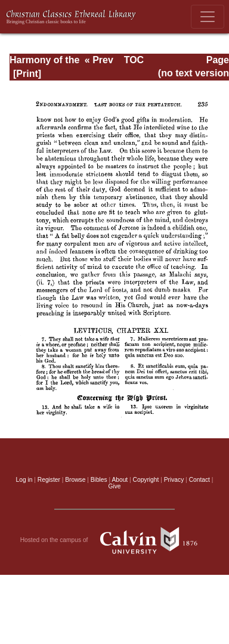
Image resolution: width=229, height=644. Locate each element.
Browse (75, 480)
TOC (134, 60)
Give (114, 486)
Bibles (99, 480)
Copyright (146, 480)
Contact (199, 480)
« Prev (99, 60)
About (120, 480)
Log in (24, 480)
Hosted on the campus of (115, 540)
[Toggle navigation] (208, 17)
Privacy (174, 480)
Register (49, 480)
